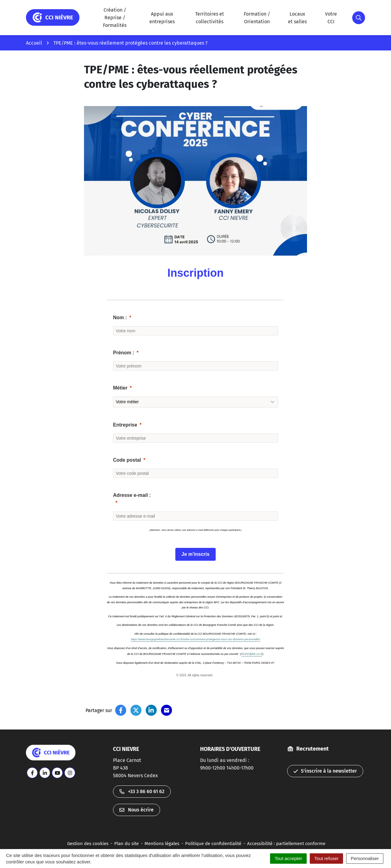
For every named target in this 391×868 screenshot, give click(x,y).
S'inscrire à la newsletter (325, 771)
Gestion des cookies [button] (88, 844)
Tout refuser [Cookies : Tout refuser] (326, 858)
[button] (359, 18)
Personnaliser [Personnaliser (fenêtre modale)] (365, 858)
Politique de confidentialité (213, 844)
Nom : (120, 318)
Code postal (127, 460)
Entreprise (125, 425)
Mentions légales (162, 844)
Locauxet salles (297, 18)
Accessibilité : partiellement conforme (286, 844)
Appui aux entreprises (162, 18)
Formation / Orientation (257, 18)
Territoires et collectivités (210, 18)
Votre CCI (331, 18)
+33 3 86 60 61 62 (142, 791)
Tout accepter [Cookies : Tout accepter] (288, 858)
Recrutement (312, 749)
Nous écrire (137, 810)
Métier (120, 388)
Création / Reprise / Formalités (115, 18)
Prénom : (124, 353)
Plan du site (126, 844)
